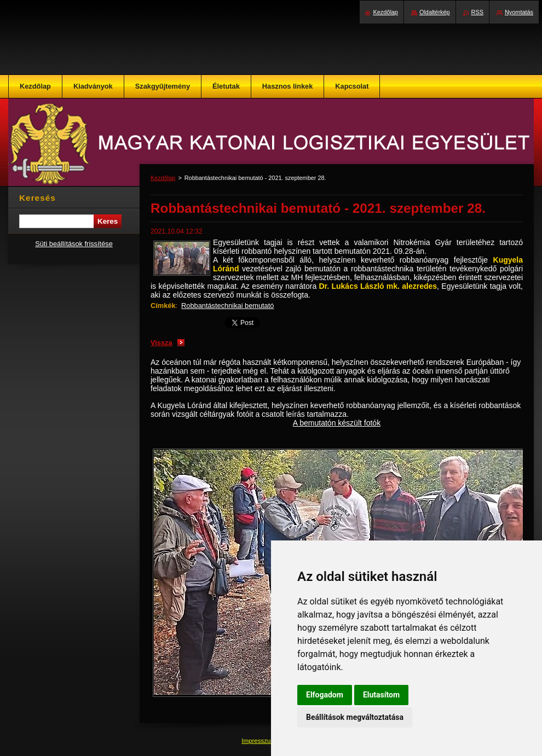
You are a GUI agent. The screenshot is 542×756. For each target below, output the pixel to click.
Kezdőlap (163, 178)
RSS (477, 12)
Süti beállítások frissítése (74, 244)
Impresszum (260, 741)
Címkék (163, 306)
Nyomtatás (519, 12)
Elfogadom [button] (325, 695)
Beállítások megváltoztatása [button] (355, 717)
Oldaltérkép (435, 12)
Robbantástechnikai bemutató (227, 306)
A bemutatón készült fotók (337, 423)
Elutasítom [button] (381, 695)
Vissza (162, 343)
